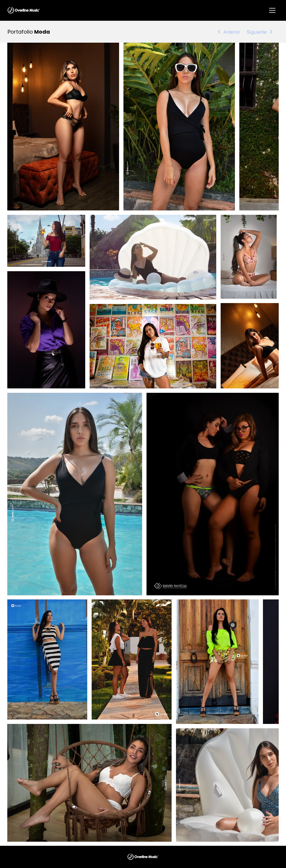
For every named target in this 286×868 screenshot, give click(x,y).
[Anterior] (225, 32)
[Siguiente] (263, 32)
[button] (272, 10)
